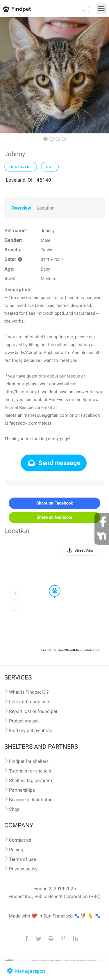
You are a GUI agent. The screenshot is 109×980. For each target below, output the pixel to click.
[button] (51, 585)
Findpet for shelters (29, 761)
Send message (54, 463)
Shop (14, 809)
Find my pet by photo (31, 730)
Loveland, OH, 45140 (28, 180)
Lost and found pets (30, 702)
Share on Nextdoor (54, 517)
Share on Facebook (55, 503)
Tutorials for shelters (30, 771)
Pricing (16, 850)
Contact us (20, 840)
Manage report (25, 971)
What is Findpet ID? (29, 692)
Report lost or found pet (33, 711)
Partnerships (22, 790)
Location (46, 208)
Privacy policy (23, 869)
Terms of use (22, 859)
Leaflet (46, 650)
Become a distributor (30, 800)
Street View (84, 550)
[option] (54, 75)
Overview (21, 208)
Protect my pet (24, 721)
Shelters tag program (31, 780)
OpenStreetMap (69, 650)
